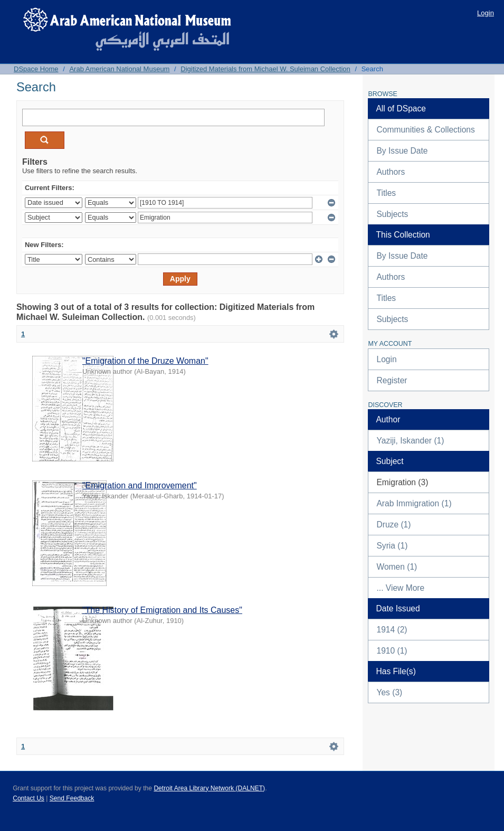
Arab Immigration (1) (414, 503)
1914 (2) (392, 630)
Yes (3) (389, 692)
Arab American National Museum (119, 69)
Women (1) (397, 567)
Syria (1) (392, 546)
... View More (400, 588)
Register (392, 380)
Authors (391, 172)
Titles (386, 193)
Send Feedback (72, 798)
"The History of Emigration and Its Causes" (162, 610)
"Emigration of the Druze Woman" (145, 361)
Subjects (392, 214)
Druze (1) (393, 525)
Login (486, 13)
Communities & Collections (425, 130)
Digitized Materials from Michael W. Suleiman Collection (265, 69)
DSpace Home (36, 69)
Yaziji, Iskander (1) (410, 441)
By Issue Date (402, 151)
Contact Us (28, 798)
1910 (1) (392, 651)
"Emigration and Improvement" (140, 485)
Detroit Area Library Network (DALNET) (209, 788)
